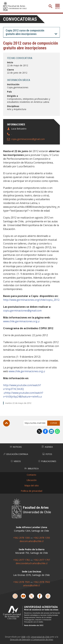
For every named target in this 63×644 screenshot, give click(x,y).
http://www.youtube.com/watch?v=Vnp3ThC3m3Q (22, 387)
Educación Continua (16, 454)
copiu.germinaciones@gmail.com (28, 139)
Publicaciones (47, 461)
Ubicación (32, 480)
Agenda (47, 447)
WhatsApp (57, 431)
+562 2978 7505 (21, 582)
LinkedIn (51, 431)
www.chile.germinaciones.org (20, 321)
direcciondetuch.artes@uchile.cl (32, 563)
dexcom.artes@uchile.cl (32, 541)
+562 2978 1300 (21, 538)
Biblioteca (32, 468)
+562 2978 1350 (42, 538)
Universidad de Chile (40, 637)
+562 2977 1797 (42, 560)
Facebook (45, 431)
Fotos (47, 454)
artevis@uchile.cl (31, 585)
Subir (6, 423)
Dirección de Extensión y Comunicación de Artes (32, 639)
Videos (16, 461)
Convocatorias (20, 19)
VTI (29, 637)
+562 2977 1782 (21, 560)
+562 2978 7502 (42, 582)
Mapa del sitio (32, 485)
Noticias (16, 447)
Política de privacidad (31, 491)
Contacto (31, 475)
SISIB (23, 637)
